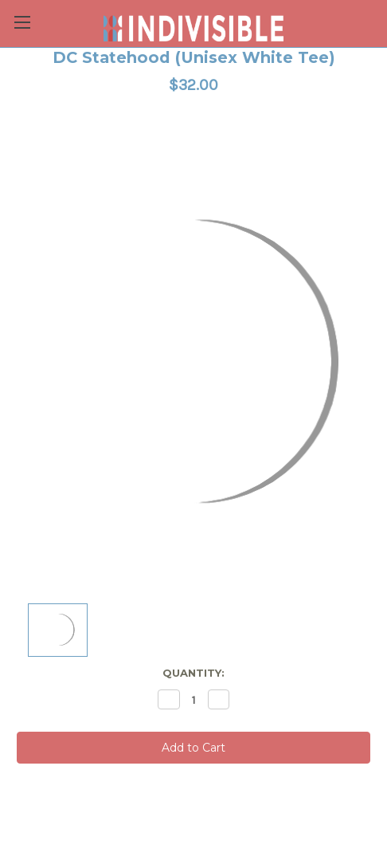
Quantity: (193, 673)
